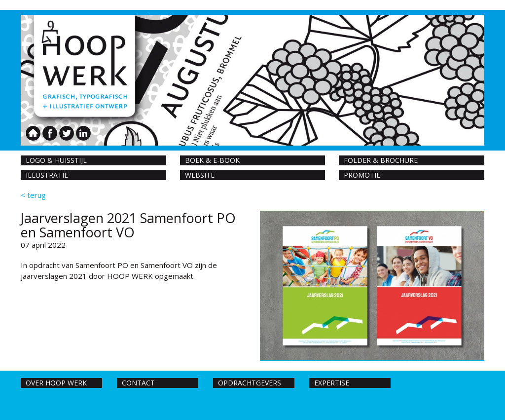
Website (200, 175)
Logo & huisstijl (56, 160)
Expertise (332, 383)
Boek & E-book (212, 160)
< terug (33, 195)
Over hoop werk (56, 383)
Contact (138, 383)
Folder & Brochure (381, 160)
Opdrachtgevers (250, 383)
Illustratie (47, 175)
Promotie (362, 175)
